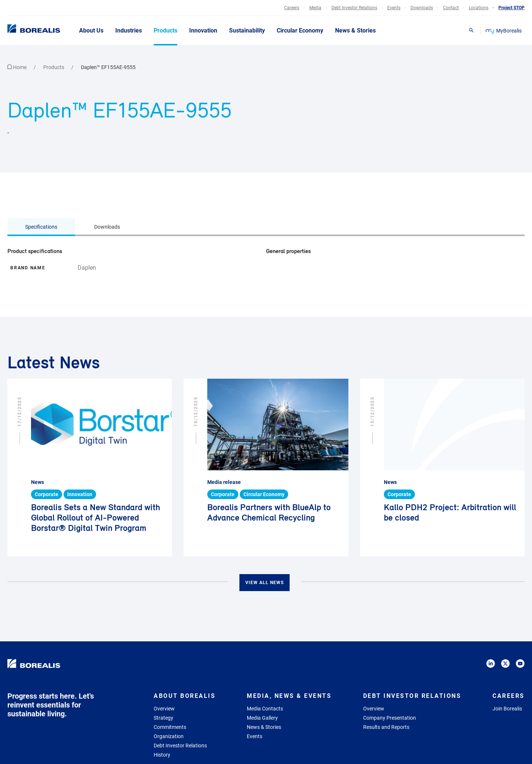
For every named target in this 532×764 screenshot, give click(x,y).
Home (18, 67)
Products (54, 67)
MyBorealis (504, 31)
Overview (164, 709)
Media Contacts (265, 709)
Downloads (107, 227)
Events (255, 736)
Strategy (163, 718)
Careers (509, 696)
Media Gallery (262, 718)
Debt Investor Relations (180, 746)
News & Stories (264, 727)
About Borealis (185, 696)
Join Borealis (507, 709)
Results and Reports (386, 727)
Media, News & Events (289, 696)
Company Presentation (390, 718)
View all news (265, 583)
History (162, 755)
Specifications (41, 227)
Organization (169, 736)
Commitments (170, 727)
